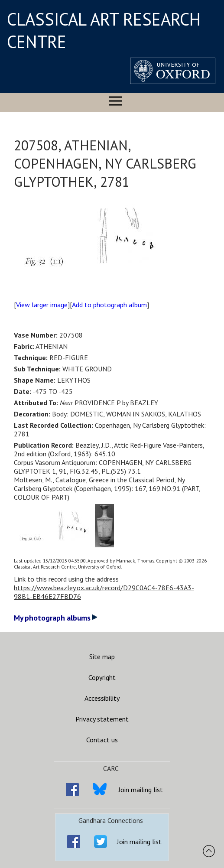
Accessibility (102, 698)
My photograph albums (56, 618)
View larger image (42, 305)
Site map (102, 657)
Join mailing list (141, 790)
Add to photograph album (109, 305)
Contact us (102, 740)
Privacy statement (102, 719)
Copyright (102, 677)
